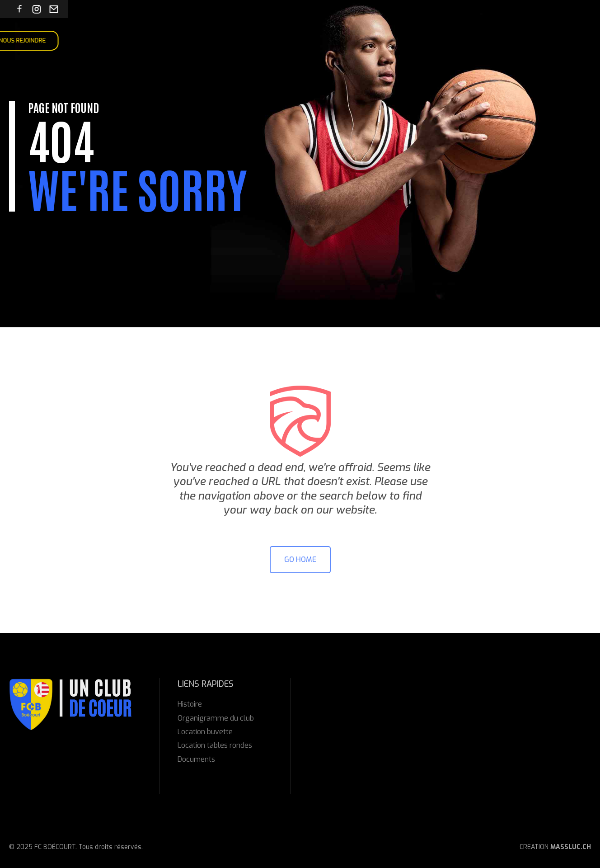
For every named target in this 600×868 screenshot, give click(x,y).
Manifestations (181, 41)
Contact (279, 41)
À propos (92, 41)
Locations (237, 41)
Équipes (131, 41)
